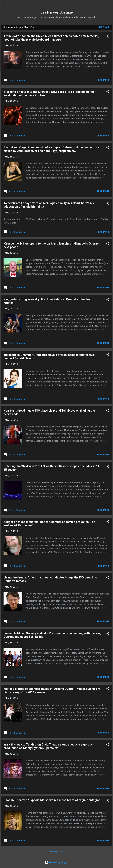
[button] (108, 37)
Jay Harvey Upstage (57, 12)
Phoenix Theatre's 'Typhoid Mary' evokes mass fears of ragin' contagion (52, 800)
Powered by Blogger (57, 862)
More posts (57, 852)
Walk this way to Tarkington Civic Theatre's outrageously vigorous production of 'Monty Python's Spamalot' (48, 746)
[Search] (109, 6)
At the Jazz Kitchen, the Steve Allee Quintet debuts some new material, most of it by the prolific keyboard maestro (51, 38)
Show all (104, 27)
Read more (103, 80)
